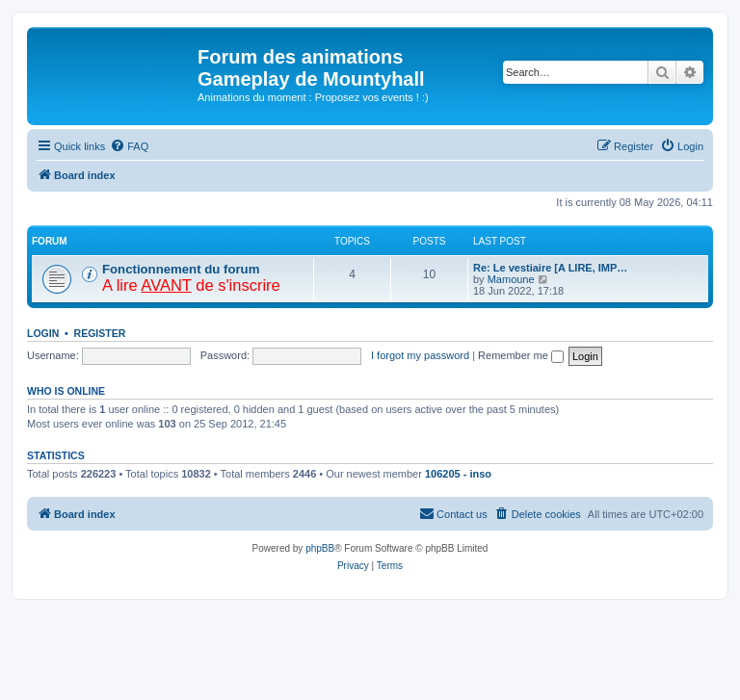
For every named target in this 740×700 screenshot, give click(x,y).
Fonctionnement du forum (181, 269)
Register (100, 333)
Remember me (521, 355)
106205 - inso (458, 474)
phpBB (320, 548)
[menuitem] (129, 146)
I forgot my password (420, 355)
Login (43, 333)
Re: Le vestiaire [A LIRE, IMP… (550, 268)
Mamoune (511, 279)
